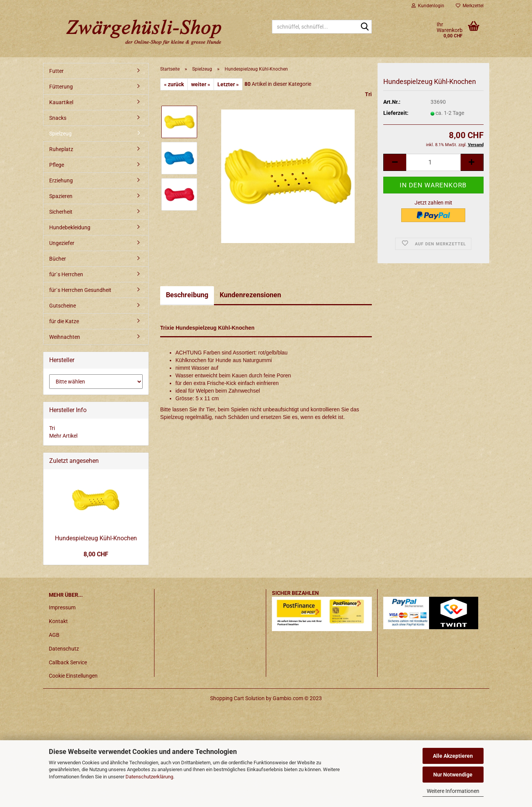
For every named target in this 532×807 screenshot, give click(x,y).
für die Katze (64, 321)
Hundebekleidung (70, 227)
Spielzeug (60, 134)
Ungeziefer (62, 243)
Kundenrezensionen (250, 295)
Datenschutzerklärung (149, 777)
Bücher (58, 259)
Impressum (62, 607)
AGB (54, 635)
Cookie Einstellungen (73, 676)
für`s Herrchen (66, 274)
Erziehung (61, 180)
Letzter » (228, 84)
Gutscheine (63, 306)
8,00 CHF (96, 554)
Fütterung (61, 87)
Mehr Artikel (63, 436)
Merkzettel (470, 6)
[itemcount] (433, 162)
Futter (56, 71)
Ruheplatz (61, 149)
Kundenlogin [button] (428, 6)
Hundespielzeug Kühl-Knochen (96, 538)
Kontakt (58, 621)
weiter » (201, 84)
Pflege (57, 165)
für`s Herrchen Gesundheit (80, 290)
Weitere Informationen (453, 791)
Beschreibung (187, 295)
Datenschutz (64, 649)
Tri (368, 94)
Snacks (58, 118)
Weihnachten (65, 337)
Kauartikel (61, 102)
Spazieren (61, 196)
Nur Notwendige (453, 775)
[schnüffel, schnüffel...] (365, 27)
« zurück (174, 84)
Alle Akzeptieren (453, 756)
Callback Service (68, 662)
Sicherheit (61, 212)
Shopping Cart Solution (237, 698)
